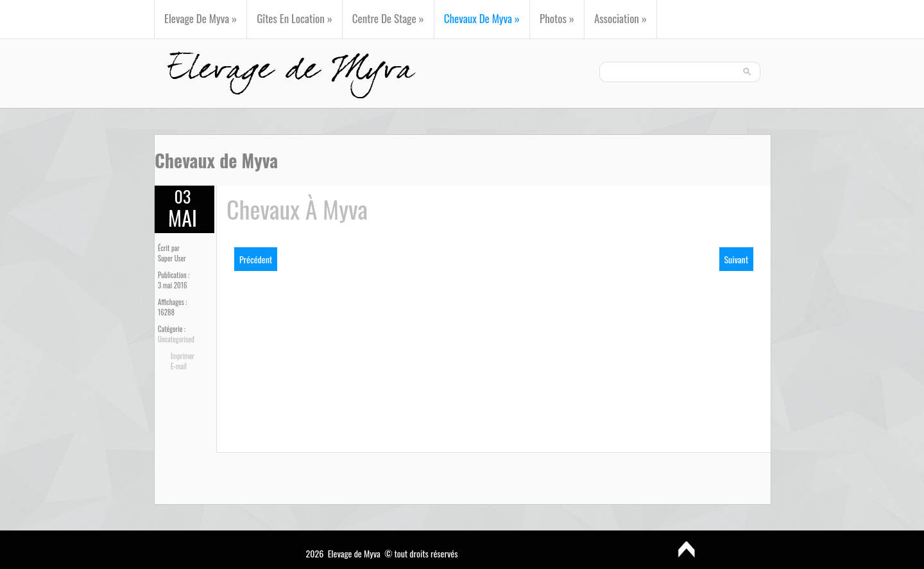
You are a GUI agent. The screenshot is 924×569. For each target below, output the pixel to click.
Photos (557, 18)
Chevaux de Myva (482, 18)
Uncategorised (176, 339)
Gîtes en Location (295, 18)
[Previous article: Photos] (256, 259)
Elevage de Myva (201, 18)
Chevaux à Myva (297, 209)
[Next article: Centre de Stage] (737, 259)
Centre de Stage (388, 18)
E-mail (179, 366)
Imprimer (183, 356)
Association (620, 18)
